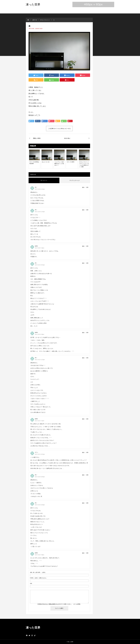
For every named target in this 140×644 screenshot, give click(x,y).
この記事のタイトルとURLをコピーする (59, 129)
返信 (83, 187)
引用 (87, 187)
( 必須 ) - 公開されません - (39, 578)
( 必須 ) (38, 572)
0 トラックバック (75, 180)
